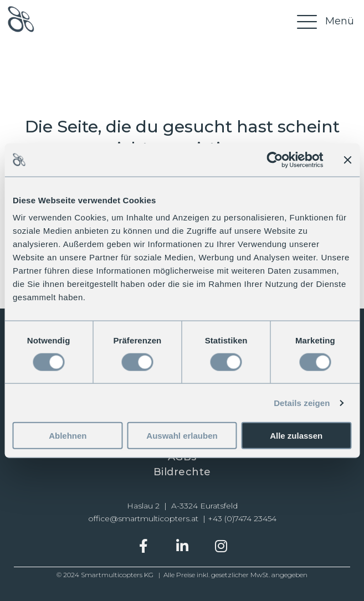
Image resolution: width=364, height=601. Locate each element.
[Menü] (324, 21)
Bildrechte (182, 472)
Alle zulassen (296, 436)
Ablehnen (68, 436)
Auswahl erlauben (182, 436)
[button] (143, 546)
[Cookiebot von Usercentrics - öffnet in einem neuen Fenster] (275, 160)
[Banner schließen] (347, 160)
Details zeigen (302, 402)
